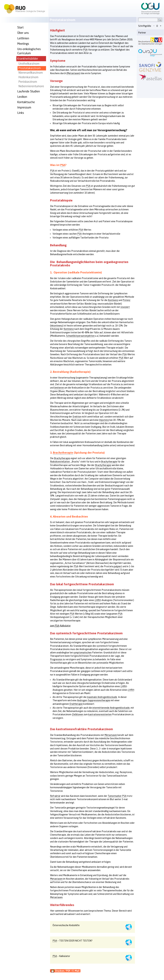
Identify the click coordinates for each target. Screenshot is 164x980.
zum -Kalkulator (60, 626)
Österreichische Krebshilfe (66, 925)
